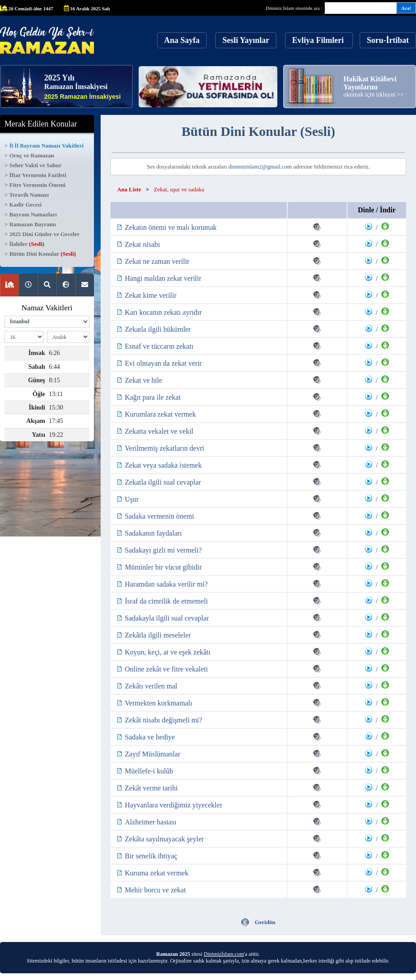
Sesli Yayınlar (246, 40)
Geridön (265, 922)
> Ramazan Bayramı (30, 224)
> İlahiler (24, 244)
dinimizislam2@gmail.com (260, 167)
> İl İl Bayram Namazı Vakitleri (44, 146)
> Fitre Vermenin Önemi (35, 185)
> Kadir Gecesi (23, 205)
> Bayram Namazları (31, 214)
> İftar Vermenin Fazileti (35, 175)
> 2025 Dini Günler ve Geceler (42, 234)
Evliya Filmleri (319, 40)
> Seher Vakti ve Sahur (33, 165)
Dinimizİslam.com (224, 954)
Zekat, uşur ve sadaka (179, 189)
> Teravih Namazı (27, 195)
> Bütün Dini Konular (40, 254)
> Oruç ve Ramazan (29, 155)
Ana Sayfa (182, 40)
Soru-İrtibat (388, 40)
